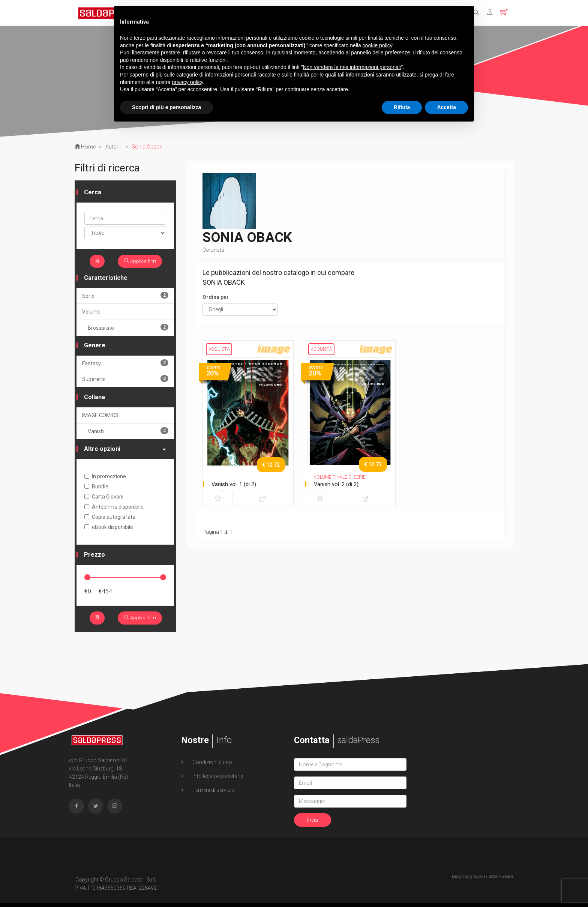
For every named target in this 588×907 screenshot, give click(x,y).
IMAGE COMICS (100, 417)
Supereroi (125, 381)
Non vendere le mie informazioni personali (352, 67)
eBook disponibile (109, 529)
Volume (91, 314)
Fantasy (125, 365)
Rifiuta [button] (402, 107)
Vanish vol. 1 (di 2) (235, 484)
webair (508, 880)
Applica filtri (139, 262)
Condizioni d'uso (212, 766)
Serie (125, 297)
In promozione (105, 478)
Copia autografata (110, 519)
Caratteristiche (106, 280)
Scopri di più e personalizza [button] (166, 107)
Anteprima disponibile (114, 509)
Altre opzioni (125, 451)
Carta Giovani (104, 499)
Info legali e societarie (217, 780)
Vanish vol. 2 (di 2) (338, 484)
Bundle (96, 488)
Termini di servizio (213, 794)
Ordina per (216, 297)
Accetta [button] (446, 107)
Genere (95, 347)
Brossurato (128, 329)
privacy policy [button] (188, 82)
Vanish (128, 433)
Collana (94, 399)
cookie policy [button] (377, 45)
